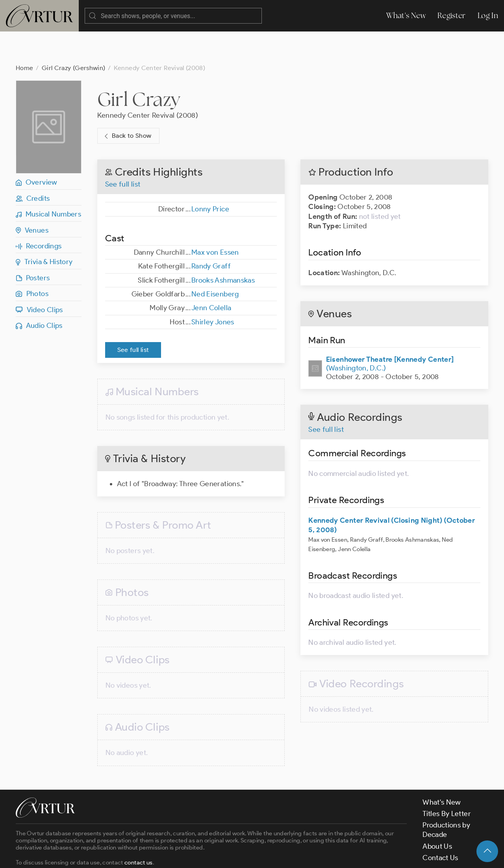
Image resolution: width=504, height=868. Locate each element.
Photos (32, 262)
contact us (139, 831)
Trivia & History (44, 230)
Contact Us (440, 826)
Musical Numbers (48, 183)
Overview (37, 151)
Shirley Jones (213, 291)
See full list (123, 153)
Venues (32, 199)
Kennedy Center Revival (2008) (148, 84)
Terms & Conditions (142, 855)
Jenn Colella (211, 276)
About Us (437, 815)
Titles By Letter (447, 782)
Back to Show (127, 105)
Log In (488, 16)
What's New (406, 16)
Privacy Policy (201, 855)
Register (452, 16)
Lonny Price (210, 178)
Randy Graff (211, 235)
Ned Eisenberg (215, 263)
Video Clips (39, 278)
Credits (33, 167)
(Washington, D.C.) (390, 332)
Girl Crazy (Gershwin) (74, 36)
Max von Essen (215, 221)
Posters (33, 246)
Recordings (39, 215)
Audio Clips (39, 294)
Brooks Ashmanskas (223, 249)
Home (24, 36)
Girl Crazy (139, 68)
